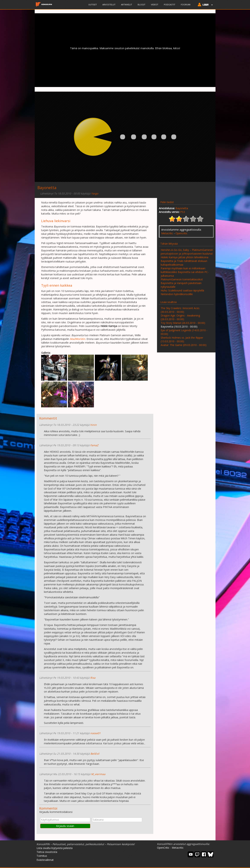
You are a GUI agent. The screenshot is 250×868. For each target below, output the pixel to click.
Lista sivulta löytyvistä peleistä (55, 848)
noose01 (95, 733)
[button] (204, 5)
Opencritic (181, 233)
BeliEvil (95, 754)
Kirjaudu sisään (65, 826)
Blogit (142, 5)
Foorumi (186, 5)
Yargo (95, 193)
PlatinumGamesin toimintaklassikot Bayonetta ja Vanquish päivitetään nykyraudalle (182, 283)
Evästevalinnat (45, 860)
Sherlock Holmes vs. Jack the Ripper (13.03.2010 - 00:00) (182, 339)
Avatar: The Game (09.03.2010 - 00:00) (184, 345)
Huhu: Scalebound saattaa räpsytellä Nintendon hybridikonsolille (182, 292)
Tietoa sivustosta (47, 852)
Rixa (93, 678)
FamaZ (94, 445)
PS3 (183, 212)
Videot (155, 5)
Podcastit (170, 5)
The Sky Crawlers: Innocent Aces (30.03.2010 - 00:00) (180, 310)
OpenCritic (163, 848)
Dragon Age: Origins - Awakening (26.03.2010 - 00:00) (180, 317)
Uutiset (93, 5)
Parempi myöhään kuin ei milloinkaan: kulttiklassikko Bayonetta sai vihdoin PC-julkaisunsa (185, 272)
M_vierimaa (98, 774)
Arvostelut (109, 5)
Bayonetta (182, 208)
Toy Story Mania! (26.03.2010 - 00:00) (183, 323)
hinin (93, 425)
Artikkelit (127, 5)
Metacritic (167, 233)
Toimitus (42, 856)
